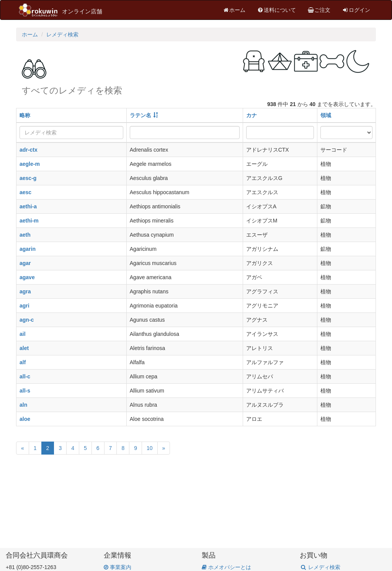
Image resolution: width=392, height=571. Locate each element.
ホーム (234, 10)
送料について (276, 10)
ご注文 (319, 10)
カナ (252, 115)
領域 (326, 115)
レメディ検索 (62, 34)
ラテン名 (140, 115)
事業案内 (118, 567)
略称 (25, 115)
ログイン (356, 10)
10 (150, 448)
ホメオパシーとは (226, 567)
